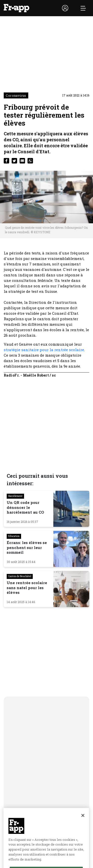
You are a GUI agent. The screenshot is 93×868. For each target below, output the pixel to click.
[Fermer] (83, 827)
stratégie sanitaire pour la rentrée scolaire (44, 350)
